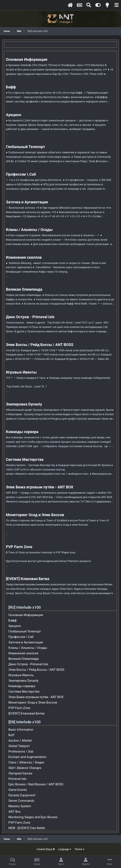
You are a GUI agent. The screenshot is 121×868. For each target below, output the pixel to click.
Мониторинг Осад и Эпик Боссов (35, 515)
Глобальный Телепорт (26, 147)
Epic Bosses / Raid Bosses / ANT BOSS (36, 784)
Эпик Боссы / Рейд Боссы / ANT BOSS (40, 345)
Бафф (11, 87)
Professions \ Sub (21, 751)
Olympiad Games (20, 773)
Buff (11, 735)
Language (65, 849)
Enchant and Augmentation (27, 757)
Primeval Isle (17, 779)
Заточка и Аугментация (27, 202)
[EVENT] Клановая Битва (28, 579)
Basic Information (21, 730)
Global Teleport (19, 746)
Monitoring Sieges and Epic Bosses (33, 817)
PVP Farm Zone (19, 547)
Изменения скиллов (24, 257)
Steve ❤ (50, 849)
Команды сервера (22, 432)
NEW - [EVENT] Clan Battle (27, 828)
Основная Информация (27, 59)
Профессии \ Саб (21, 174)
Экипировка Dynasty (24, 404)
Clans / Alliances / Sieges (26, 762)
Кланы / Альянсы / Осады (29, 230)
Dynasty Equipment (22, 795)
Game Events (18, 790)
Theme (79, 849)
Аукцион (13, 115)
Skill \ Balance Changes (25, 768)
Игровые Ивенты (21, 372)
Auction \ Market (20, 741)
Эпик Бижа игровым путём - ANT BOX (40, 487)
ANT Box (14, 812)
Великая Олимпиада (24, 289)
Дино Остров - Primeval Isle (30, 317)
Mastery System (20, 806)
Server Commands (21, 801)
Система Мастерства (25, 459)
